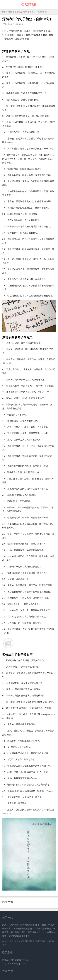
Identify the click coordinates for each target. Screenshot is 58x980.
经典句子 (12, 12)
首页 (4, 12)
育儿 (51, 155)
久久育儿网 (23, 941)
